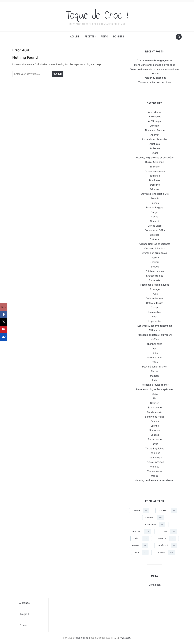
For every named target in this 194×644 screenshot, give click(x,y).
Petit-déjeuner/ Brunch (155, 367)
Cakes (155, 216)
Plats (155, 380)
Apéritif (155, 135)
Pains (155, 353)
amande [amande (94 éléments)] (141, 511)
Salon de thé (155, 407)
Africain (155, 126)
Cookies (155, 235)
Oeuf (155, 348)
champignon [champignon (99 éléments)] (155, 525)
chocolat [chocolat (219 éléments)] (142, 532)
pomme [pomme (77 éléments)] (140, 545)
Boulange (155, 176)
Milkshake (155, 330)
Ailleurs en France (155, 130)
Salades (155, 403)
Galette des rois (155, 298)
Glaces (155, 307)
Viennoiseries (155, 471)
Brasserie (155, 185)
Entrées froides (155, 276)
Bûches (155, 203)
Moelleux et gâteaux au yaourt (155, 335)
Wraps (155, 476)
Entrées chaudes (155, 271)
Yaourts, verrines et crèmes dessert (155, 480)
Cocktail (155, 221)
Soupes (155, 435)
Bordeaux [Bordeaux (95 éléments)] (168, 511)
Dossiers (119, 36)
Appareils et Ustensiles (155, 139)
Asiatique (155, 144)
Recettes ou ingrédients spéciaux (155, 389)
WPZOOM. (126, 638)
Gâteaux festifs (155, 303)
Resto (104, 36)
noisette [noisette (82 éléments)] (167, 538)
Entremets (155, 280)
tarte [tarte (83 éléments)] (141, 552)
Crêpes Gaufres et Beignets (155, 244)
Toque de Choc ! (97, 15)
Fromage (155, 289)
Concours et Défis (155, 230)
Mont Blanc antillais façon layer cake (155, 65)
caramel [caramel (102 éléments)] (155, 518)
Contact (24, 625)
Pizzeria (155, 376)
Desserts (155, 258)
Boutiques (155, 180)
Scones (155, 426)
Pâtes (155, 362)
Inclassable (155, 312)
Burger (155, 212)
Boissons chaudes (155, 171)
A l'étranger (155, 121)
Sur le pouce (155, 439)
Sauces (155, 421)
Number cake (155, 344)
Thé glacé (155, 453)
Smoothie (155, 430)
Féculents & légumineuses (155, 285)
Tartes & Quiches (155, 448)
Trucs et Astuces (155, 462)
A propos (24, 603)
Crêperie (155, 239)
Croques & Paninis (155, 248)
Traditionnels (155, 458)
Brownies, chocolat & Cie (155, 194)
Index (155, 317)
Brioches (155, 189)
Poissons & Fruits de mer (155, 385)
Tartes (155, 444)
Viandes (155, 467)
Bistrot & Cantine (155, 162)
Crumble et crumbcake (155, 253)
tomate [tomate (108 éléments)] (166, 552)
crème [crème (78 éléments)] (141, 538)
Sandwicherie (155, 412)
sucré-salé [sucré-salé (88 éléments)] (167, 545)
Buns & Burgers (155, 207)
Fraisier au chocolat (155, 78)
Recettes (90, 36)
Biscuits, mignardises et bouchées (155, 158)
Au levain (155, 148)
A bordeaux (155, 112)
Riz (155, 398)
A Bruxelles (155, 116)
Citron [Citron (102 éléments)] (169, 532)
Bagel (155, 153)
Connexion (155, 585)
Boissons (155, 167)
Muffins (155, 339)
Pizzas (155, 371)
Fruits (155, 294)
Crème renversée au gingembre (155, 60)
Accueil (75, 36)
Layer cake (155, 321)
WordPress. (82, 638)
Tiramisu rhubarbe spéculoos (155, 82)
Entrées (155, 267)
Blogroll (24, 614)
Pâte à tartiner (155, 358)
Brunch (155, 198)
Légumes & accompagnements (155, 326)
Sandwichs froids (155, 417)
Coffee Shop (155, 226)
